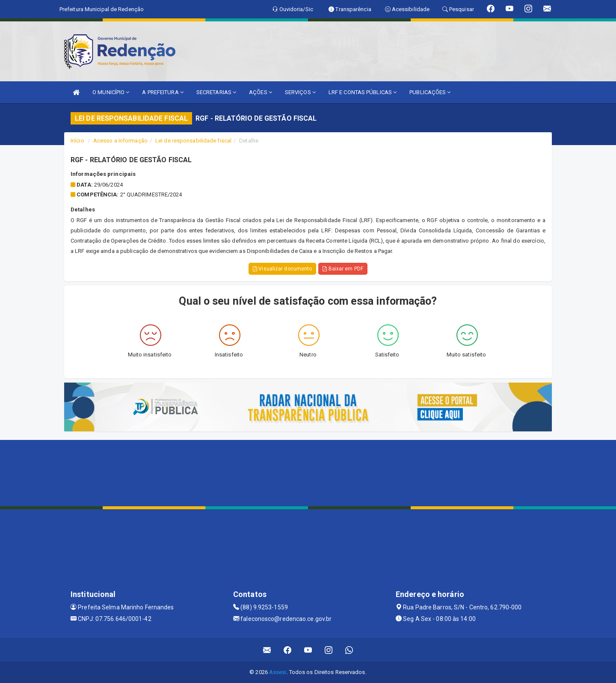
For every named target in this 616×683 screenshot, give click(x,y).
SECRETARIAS (216, 92)
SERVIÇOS (300, 92)
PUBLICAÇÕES (430, 92)
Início (77, 141)
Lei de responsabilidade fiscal (193, 141)
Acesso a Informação (120, 141)
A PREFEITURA (163, 92)
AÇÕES (261, 92)
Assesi (278, 672)
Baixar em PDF (343, 269)
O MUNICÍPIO (111, 92)
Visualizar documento (282, 269)
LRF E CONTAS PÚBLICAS (363, 92)
